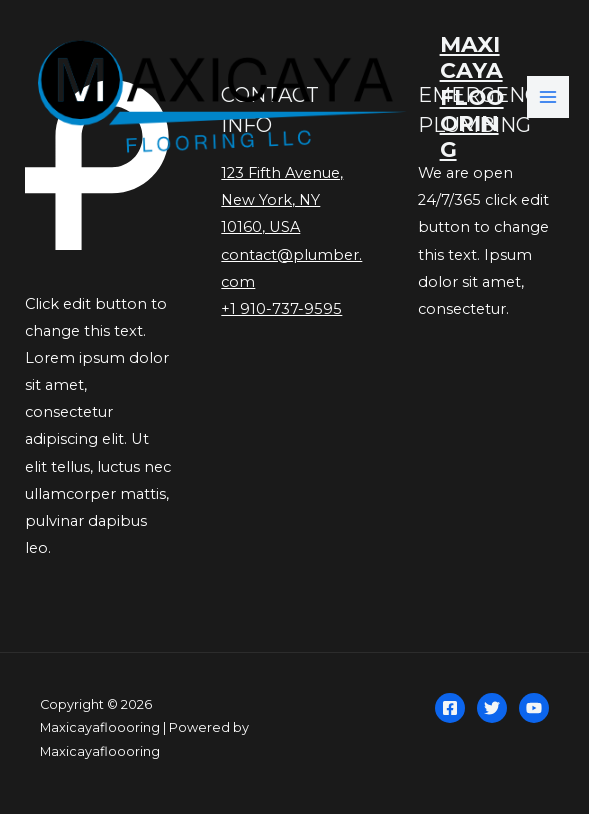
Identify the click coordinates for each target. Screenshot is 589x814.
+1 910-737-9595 (281, 309)
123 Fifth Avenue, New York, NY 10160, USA (282, 200)
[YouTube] (534, 708)
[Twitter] (492, 708)
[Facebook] (450, 708)
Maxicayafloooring (472, 96)
